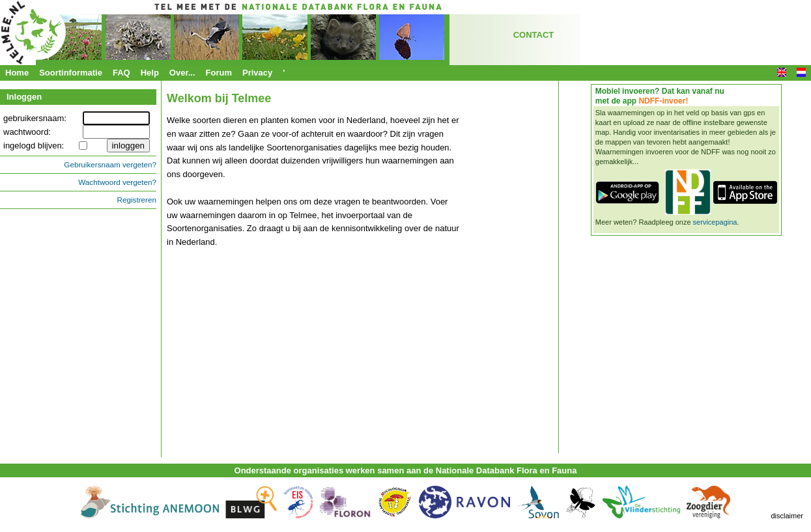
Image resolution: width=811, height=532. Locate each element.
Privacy (257, 73)
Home (17, 73)
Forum (219, 73)
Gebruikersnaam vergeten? (110, 164)
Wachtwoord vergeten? (117, 182)
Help (150, 73)
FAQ (121, 73)
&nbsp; (248, 356)
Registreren (137, 200)
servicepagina (715, 222)
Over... (182, 73)
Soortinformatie (71, 73)
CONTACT (534, 35)
